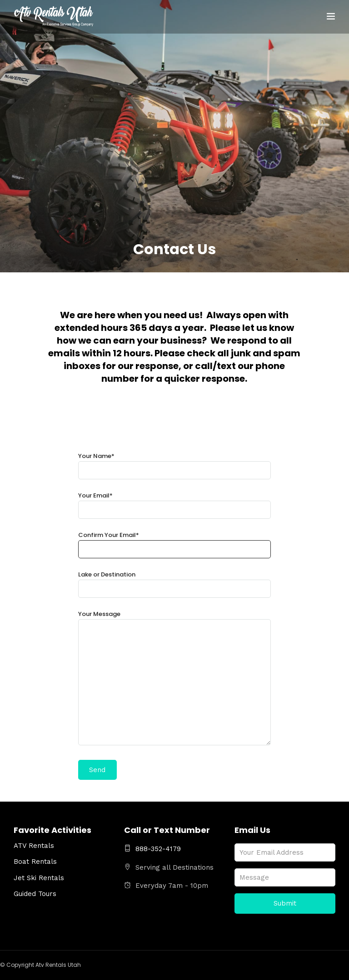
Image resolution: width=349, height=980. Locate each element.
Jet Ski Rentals (39, 878)
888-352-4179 (152, 849)
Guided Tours (35, 894)
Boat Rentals (35, 862)
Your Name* (175, 463)
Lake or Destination (175, 582)
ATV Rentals (34, 846)
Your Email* (175, 503)
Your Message (175, 679)
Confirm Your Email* (175, 542)
